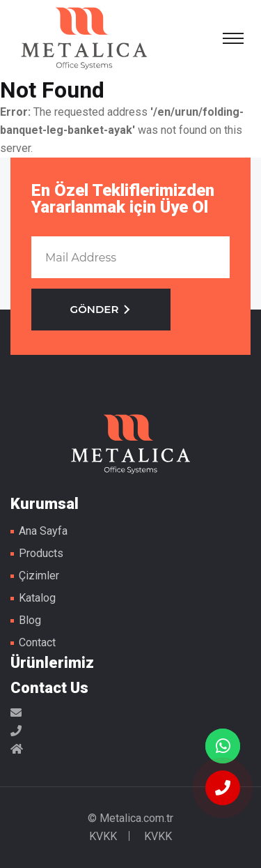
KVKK (103, 836)
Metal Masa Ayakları (84, 38)
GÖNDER (101, 309)
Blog (30, 620)
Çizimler (39, 576)
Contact (37, 642)
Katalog (37, 598)
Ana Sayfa (43, 531)
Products (41, 553)
